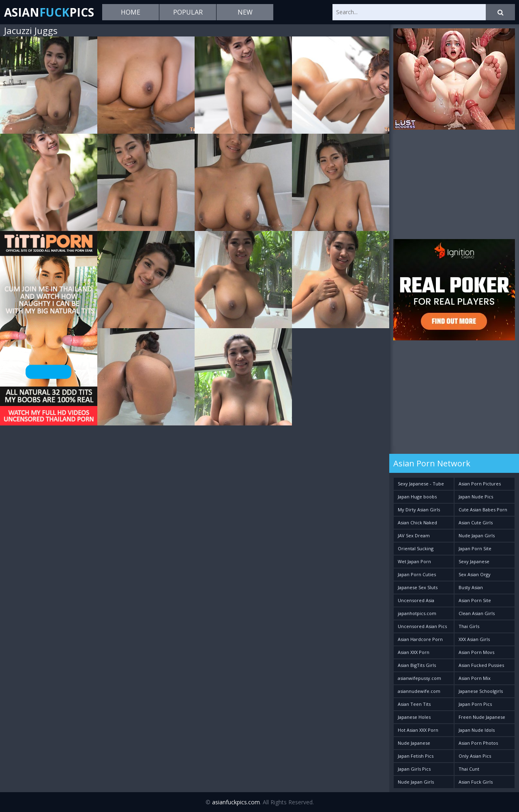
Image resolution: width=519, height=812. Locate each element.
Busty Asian (471, 587)
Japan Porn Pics (475, 704)
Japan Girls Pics (414, 769)
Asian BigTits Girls (417, 665)
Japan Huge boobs (417, 497)
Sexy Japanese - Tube (421, 484)
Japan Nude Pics (476, 497)
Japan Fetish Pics (416, 756)
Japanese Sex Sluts (418, 587)
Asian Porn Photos (478, 743)
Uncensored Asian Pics (422, 626)
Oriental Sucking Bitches (416, 550)
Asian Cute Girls (476, 522)
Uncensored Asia (416, 600)
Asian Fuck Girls (476, 782)
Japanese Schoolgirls (481, 691)
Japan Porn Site (475, 548)
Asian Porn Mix (475, 678)
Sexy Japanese (474, 561)
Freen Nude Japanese (482, 717)
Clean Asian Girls (477, 613)
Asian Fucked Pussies (481, 665)
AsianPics (49, 12)
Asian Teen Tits (414, 704)
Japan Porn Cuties (417, 574)
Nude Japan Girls (477, 535)
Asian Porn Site (475, 600)
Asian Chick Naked (417, 522)
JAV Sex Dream (414, 535)
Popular (188, 12)
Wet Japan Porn (414, 561)
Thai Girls (469, 626)
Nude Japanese (414, 743)
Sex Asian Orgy (475, 574)
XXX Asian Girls (474, 639)
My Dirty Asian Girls (419, 510)
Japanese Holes (414, 717)
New (245, 12)
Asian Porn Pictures (480, 484)
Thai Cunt (469, 769)
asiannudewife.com (419, 691)
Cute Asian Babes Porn (483, 510)
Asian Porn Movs (476, 652)
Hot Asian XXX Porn (418, 730)
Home (131, 12)
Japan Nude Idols (477, 730)
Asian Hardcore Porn (420, 639)
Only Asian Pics (475, 756)
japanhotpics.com (417, 613)
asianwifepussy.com (419, 678)
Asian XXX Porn (414, 652)
